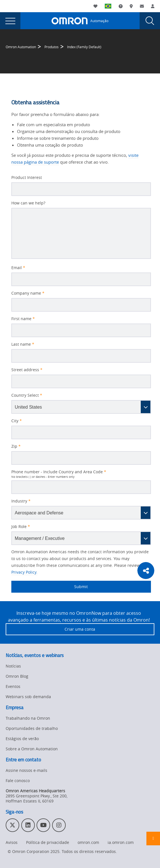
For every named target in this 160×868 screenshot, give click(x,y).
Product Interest (27, 178)
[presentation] (10, 21)
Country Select (27, 395)
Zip (16, 446)
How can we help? (28, 203)
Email (18, 268)
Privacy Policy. (24, 572)
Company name (28, 293)
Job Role (21, 527)
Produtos (52, 47)
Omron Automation (21, 47)
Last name (23, 344)
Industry (21, 501)
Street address (27, 370)
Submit (50, 587)
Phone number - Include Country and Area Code (59, 472)
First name (23, 319)
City (17, 421)
